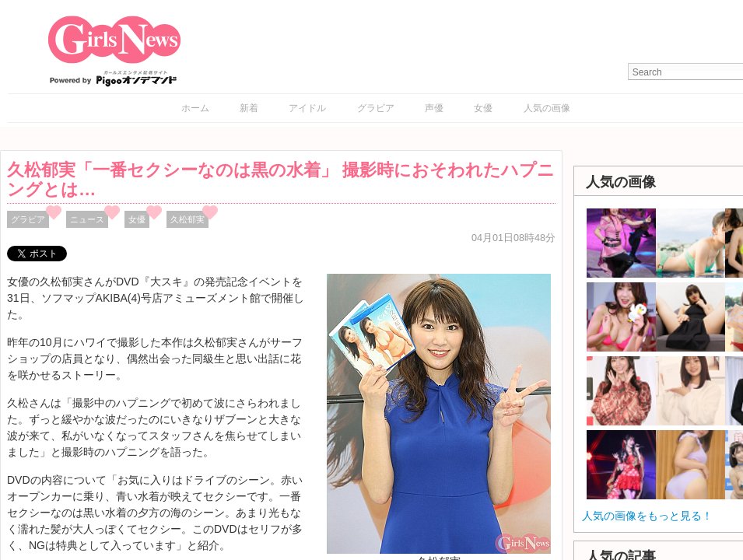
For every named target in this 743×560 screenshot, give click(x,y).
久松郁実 (188, 219)
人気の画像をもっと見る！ (647, 516)
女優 (483, 108)
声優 (434, 108)
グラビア (376, 108)
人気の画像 (547, 108)
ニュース (87, 219)
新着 (249, 108)
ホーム (195, 108)
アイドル (307, 108)
